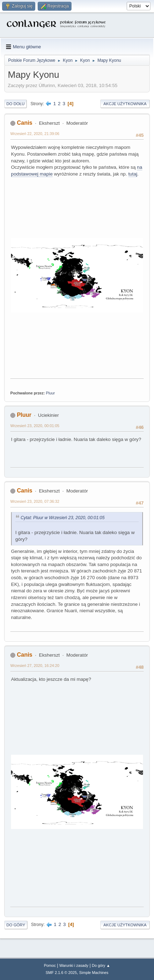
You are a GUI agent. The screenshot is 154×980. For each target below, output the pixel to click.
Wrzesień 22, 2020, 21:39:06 (35, 134)
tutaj (133, 174)
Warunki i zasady (74, 965)
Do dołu (15, 104)
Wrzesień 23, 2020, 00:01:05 (35, 426)
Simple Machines (94, 973)
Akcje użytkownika (125, 104)
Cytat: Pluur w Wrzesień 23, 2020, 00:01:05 (63, 518)
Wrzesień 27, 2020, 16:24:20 (35, 666)
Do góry (16, 925)
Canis (25, 123)
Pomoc (50, 965)
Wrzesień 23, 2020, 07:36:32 (35, 501)
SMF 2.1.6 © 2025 (61, 973)
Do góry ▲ (101, 965)
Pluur (50, 393)
